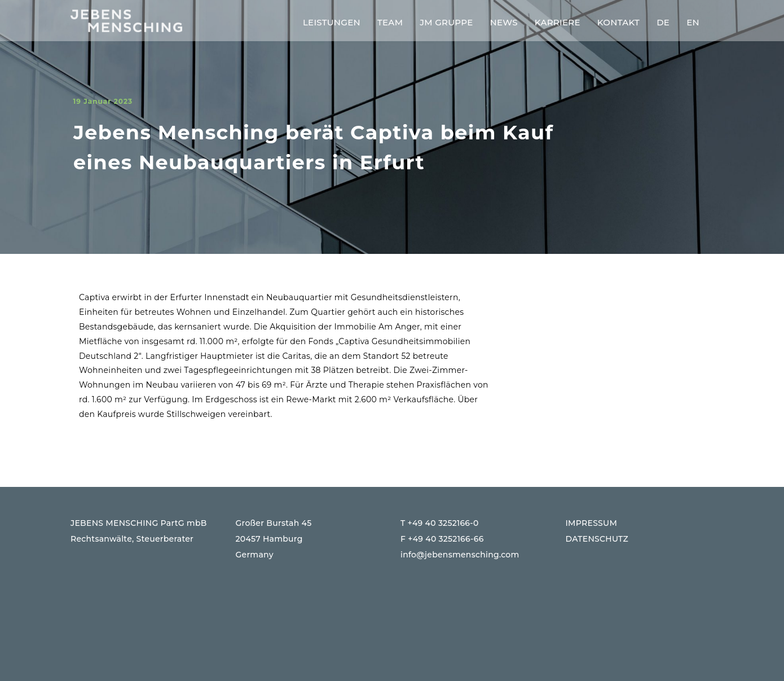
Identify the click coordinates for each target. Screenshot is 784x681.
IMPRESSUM (592, 523)
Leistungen (332, 22)
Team (390, 22)
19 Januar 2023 (103, 101)
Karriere (558, 22)
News (504, 22)
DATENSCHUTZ (597, 539)
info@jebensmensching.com (460, 555)
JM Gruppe (446, 22)
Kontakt (618, 22)
